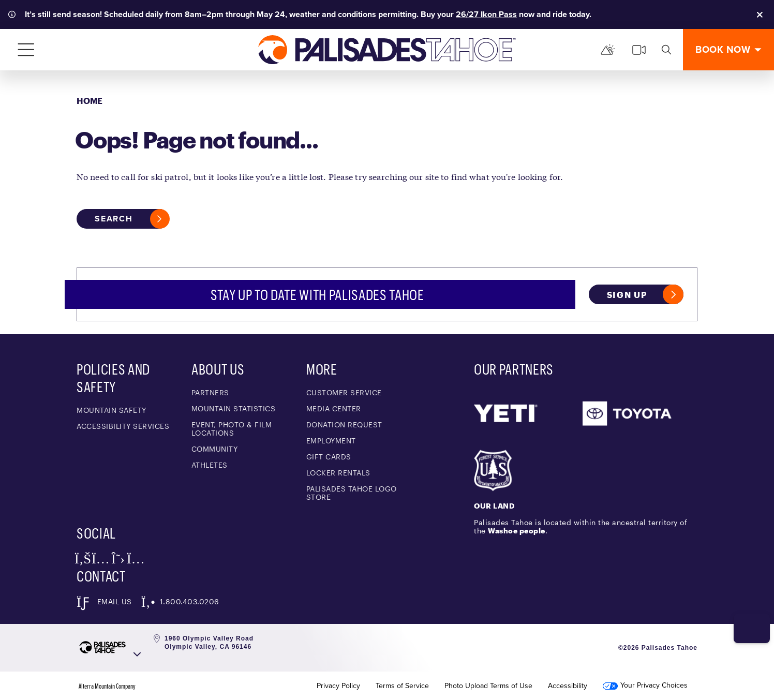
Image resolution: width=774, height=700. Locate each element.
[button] (749, 621)
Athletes (210, 465)
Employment (331, 441)
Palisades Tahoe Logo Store (352, 493)
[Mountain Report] (608, 50)
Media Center (334, 408)
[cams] (639, 50)
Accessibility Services (123, 426)
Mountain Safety (111, 410)
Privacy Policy (338, 686)
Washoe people (517, 531)
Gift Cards (329, 457)
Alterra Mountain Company (107, 686)
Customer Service (344, 392)
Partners (210, 392)
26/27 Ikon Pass (486, 14)
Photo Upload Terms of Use (488, 686)
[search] (666, 50)
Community (215, 449)
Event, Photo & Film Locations (232, 429)
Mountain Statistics (234, 408)
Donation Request (344, 425)
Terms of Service (402, 686)
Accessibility (568, 686)
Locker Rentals (338, 473)
